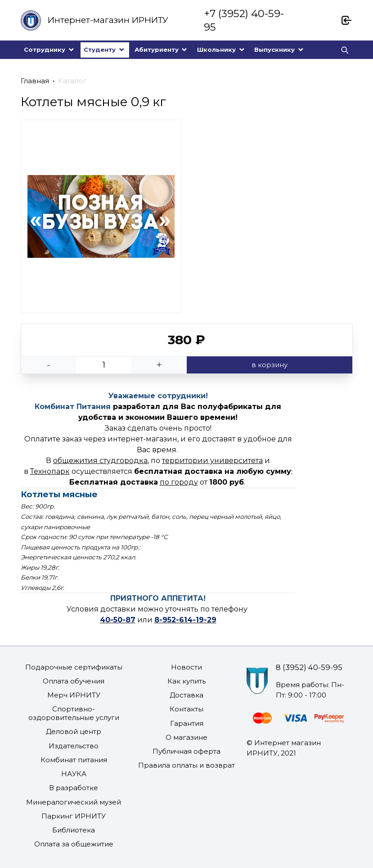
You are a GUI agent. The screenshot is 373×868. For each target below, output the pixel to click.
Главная (35, 81)
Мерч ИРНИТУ (74, 695)
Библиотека (74, 830)
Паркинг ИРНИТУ (74, 816)
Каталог (72, 81)
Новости (186, 667)
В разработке (74, 788)
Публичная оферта (186, 751)
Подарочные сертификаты (74, 667)
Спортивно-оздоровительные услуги (74, 713)
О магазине (186, 737)
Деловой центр (74, 731)
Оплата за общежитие (74, 844)
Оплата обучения (74, 681)
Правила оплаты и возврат (186, 765)
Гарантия (187, 723)
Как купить (186, 681)
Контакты (186, 709)
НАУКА (74, 774)
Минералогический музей (74, 802)
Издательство (74, 746)
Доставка (186, 695)
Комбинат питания (74, 760)
